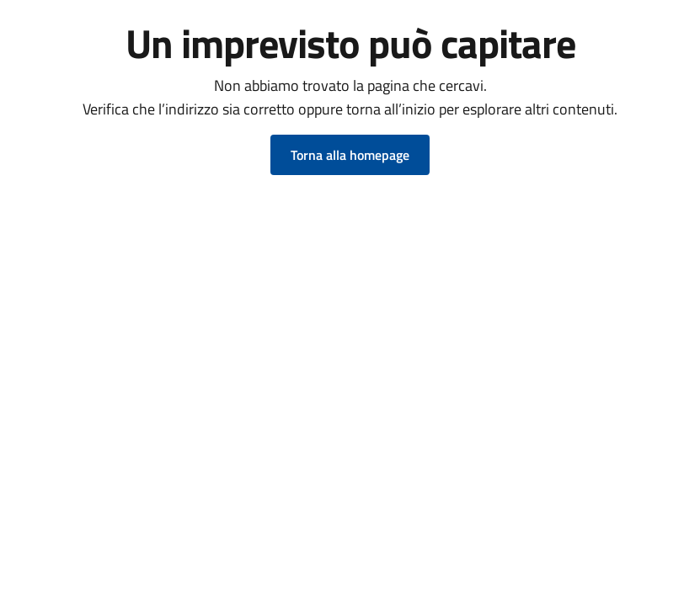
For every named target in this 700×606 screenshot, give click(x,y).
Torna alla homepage (350, 155)
